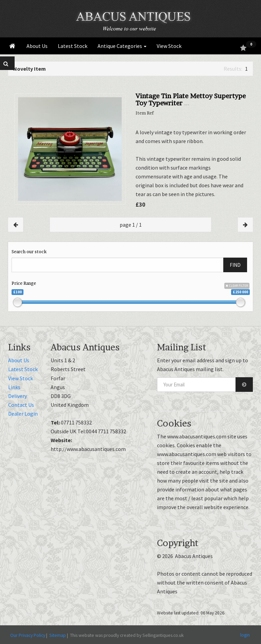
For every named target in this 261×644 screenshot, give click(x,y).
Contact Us (21, 405)
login (245, 635)
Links (14, 387)
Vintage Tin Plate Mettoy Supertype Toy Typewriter (191, 100)
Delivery (18, 396)
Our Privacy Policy (28, 635)
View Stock (169, 46)
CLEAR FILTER (237, 286)
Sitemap (58, 635)
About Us (37, 46)
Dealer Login (23, 414)
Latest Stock (73, 46)
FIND (235, 265)
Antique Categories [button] (122, 46)
